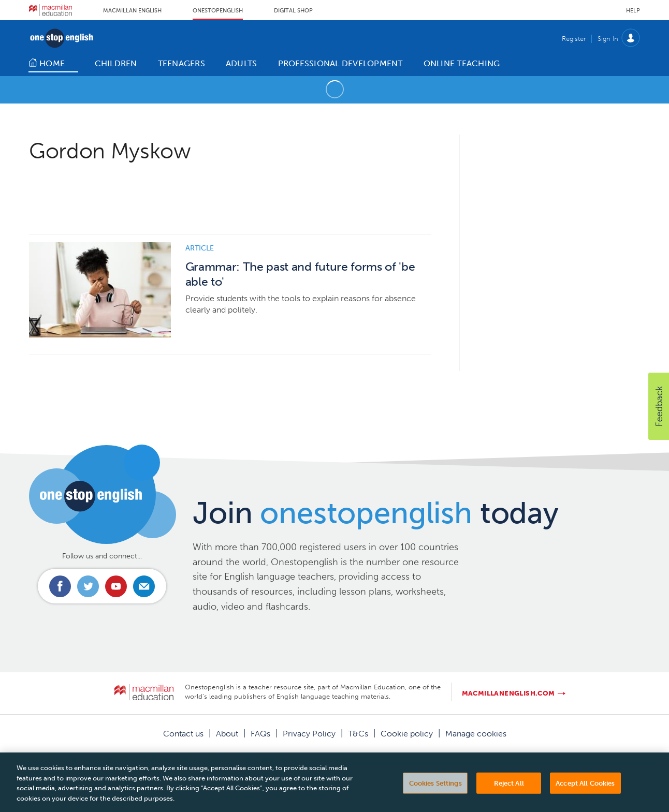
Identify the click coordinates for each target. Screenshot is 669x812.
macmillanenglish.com (508, 693)
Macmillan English (132, 11)
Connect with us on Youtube (116, 586)
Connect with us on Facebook (60, 586)
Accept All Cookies (585, 791)
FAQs (260, 734)
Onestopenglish (218, 11)
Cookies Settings (435, 791)
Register (574, 39)
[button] (659, 406)
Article (200, 248)
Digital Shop (293, 11)
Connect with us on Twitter (88, 586)
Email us (144, 586)
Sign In (608, 39)
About (227, 734)
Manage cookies (476, 734)
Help (633, 11)
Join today (376, 513)
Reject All (509, 791)
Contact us (183, 734)
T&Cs (358, 734)
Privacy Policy (309, 734)
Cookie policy (407, 734)
